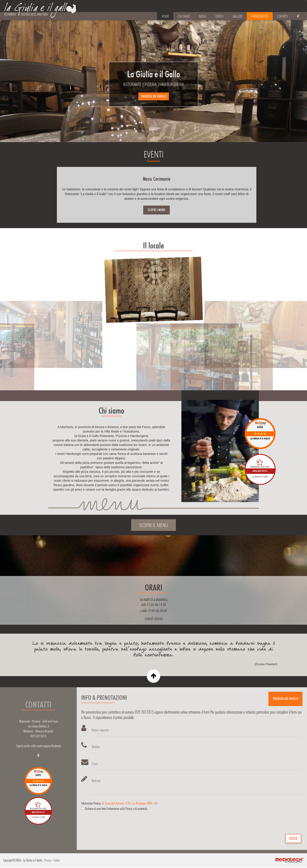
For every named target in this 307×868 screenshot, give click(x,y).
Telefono (96, 747)
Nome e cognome (101, 730)
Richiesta (96, 781)
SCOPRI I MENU (157, 210)
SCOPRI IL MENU (154, 525)
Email (95, 764)
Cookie (57, 861)
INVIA (293, 839)
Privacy (48, 861)
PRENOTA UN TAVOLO (154, 96)
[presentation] (115, 824)
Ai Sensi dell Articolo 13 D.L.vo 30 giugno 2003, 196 (130, 804)
